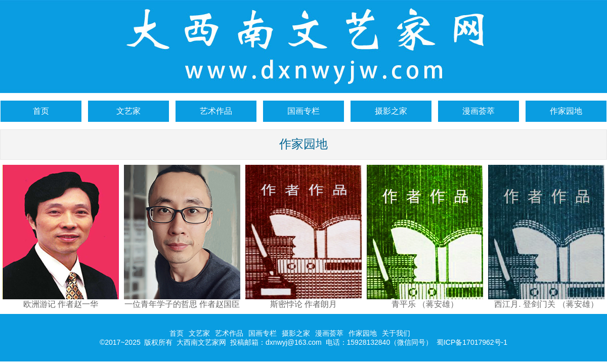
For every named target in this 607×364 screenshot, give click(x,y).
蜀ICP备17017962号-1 (472, 342)
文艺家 (128, 111)
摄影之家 (391, 111)
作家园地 (566, 111)
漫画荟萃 (479, 111)
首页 (41, 111)
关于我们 (396, 333)
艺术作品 (216, 111)
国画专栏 (303, 111)
